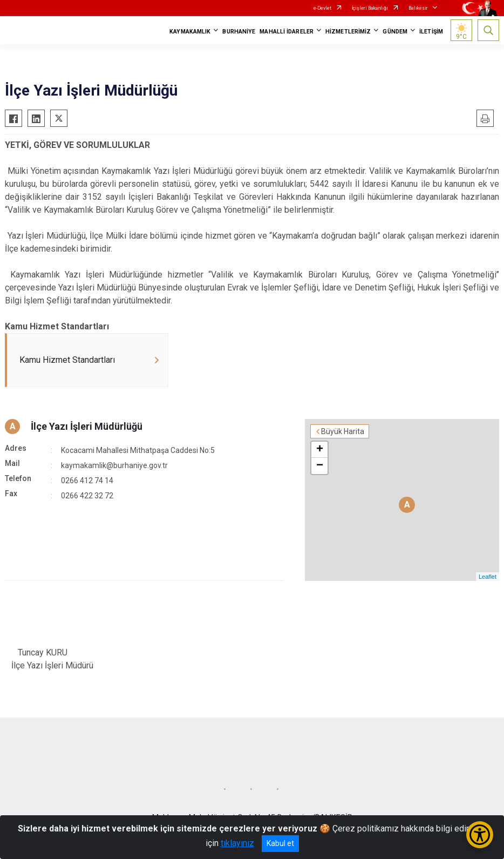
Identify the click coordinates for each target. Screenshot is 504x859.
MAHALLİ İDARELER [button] (287, 32)
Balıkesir (418, 8)
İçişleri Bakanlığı (370, 8)
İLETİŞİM (431, 32)
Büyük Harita (343, 431)
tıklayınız (237, 843)
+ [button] (320, 450)
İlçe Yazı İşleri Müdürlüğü (87, 426)
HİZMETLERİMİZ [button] (348, 32)
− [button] (320, 466)
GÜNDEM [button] (395, 32)
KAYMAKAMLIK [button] (190, 32)
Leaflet (488, 577)
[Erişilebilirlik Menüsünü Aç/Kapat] (480, 835)
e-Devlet (322, 8)
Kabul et (280, 843)
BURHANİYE (239, 32)
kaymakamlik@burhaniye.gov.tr (114, 465)
